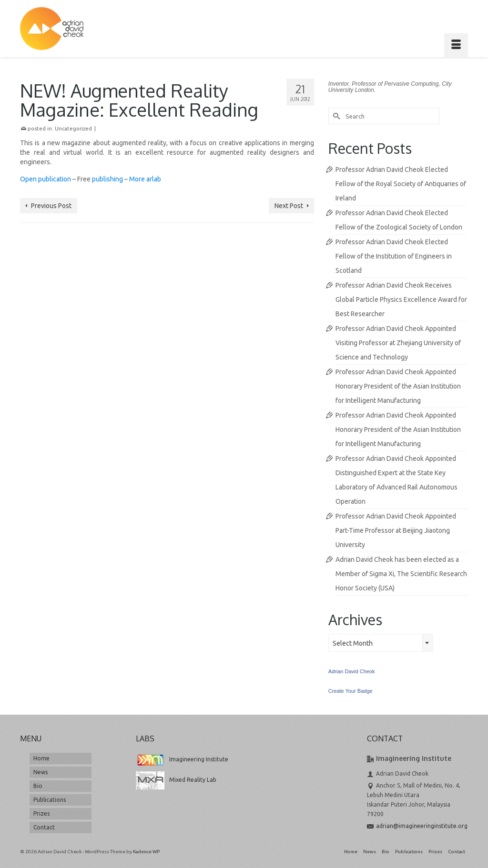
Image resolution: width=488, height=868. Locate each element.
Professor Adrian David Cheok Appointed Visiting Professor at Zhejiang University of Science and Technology (398, 343)
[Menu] (456, 45)
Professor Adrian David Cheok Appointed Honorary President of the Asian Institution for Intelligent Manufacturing (398, 386)
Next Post (289, 206)
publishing (107, 179)
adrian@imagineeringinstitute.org (417, 826)
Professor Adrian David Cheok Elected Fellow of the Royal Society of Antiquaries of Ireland (401, 184)
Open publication (46, 179)
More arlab (145, 179)
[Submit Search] (335, 116)
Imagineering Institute (182, 759)
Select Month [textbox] (353, 643)
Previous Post (51, 206)
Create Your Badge (351, 691)
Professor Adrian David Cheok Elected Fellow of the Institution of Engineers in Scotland (394, 256)
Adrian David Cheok (352, 671)
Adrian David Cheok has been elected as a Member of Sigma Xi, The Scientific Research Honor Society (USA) (401, 574)
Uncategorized (73, 129)
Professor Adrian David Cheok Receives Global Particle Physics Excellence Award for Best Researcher (401, 299)
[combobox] (381, 643)
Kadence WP (146, 852)
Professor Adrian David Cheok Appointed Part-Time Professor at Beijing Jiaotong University (396, 530)
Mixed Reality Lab (176, 780)
